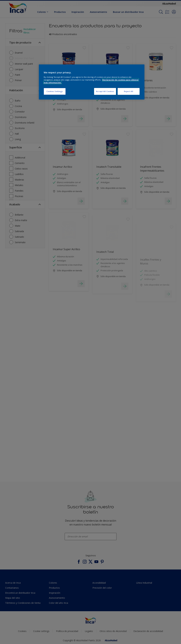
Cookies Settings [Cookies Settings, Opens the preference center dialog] (55, 91)
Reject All (129, 91)
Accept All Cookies (105, 91)
